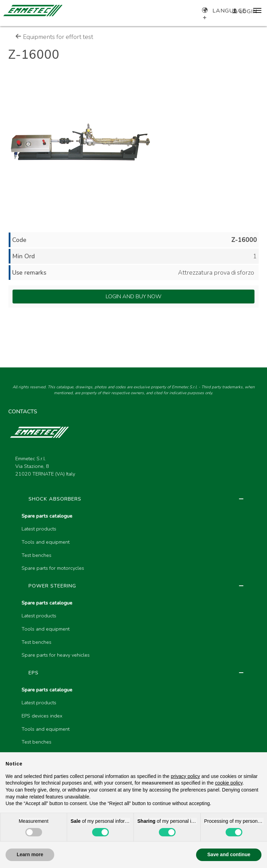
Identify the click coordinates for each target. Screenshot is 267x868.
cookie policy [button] (229, 783)
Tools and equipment (46, 542)
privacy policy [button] (185, 776)
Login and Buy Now (134, 297)
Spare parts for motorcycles (53, 568)
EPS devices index (42, 716)
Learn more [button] (30, 854)
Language (224, 11)
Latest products (39, 529)
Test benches (37, 555)
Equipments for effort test (54, 37)
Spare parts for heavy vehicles (56, 655)
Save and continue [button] (229, 854)
